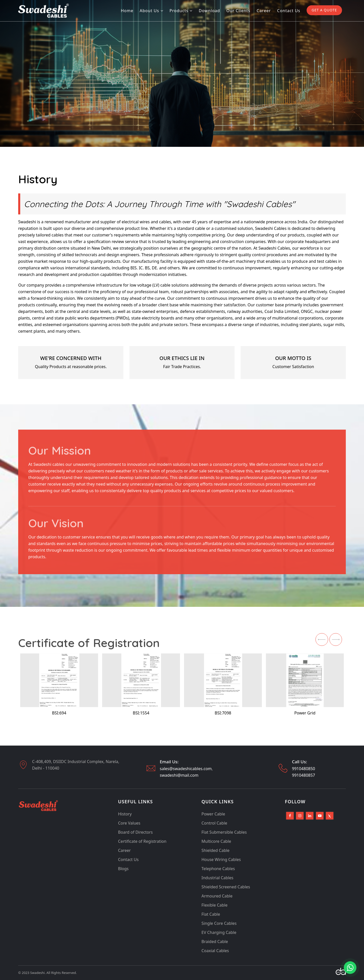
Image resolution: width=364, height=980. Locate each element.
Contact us (289, 11)
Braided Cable (215, 942)
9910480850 (304, 769)
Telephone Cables (218, 869)
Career (264, 11)
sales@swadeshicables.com (186, 769)
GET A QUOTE (324, 10)
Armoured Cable (217, 896)
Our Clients (238, 11)
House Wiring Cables (221, 859)
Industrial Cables (217, 878)
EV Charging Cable (219, 932)
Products (181, 11)
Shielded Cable (215, 850)
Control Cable (214, 823)
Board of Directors (135, 832)
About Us (152, 11)
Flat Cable (211, 914)
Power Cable (213, 814)
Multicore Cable (216, 841)
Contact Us (128, 859)
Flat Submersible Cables (224, 832)
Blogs (123, 869)
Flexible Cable (214, 905)
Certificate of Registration (142, 841)
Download (209, 11)
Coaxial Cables (215, 951)
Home (127, 11)
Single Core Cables (219, 923)
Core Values (129, 823)
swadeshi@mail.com (179, 775)
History (125, 814)
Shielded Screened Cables (226, 887)
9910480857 (304, 775)
